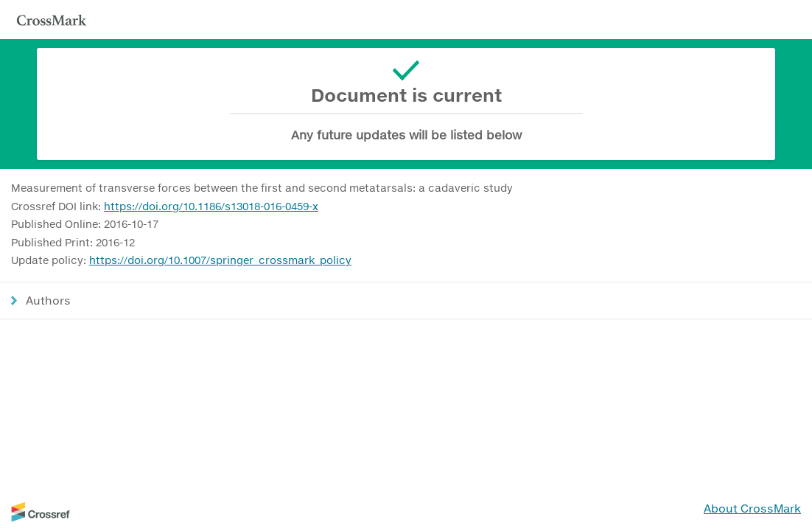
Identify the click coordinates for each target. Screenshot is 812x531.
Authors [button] (48, 300)
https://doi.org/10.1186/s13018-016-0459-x (211, 206)
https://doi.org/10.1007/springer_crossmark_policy (220, 260)
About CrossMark (752, 508)
